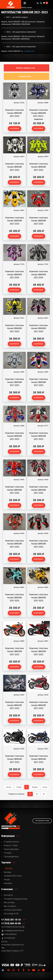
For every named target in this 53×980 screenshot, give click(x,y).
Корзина (8, 883)
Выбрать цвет (25, 76)
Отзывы (8, 853)
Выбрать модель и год (25, 68)
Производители (11, 857)
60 (37, 794)
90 (44, 794)
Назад (19, 787)
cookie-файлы (10, 934)
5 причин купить (12, 842)
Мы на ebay (9, 902)
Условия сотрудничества (16, 899)
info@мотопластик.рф (14, 927)
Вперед (35, 787)
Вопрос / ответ (11, 845)
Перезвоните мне (42, 821)
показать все (29, 51)
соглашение (9, 938)
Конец (45, 787)
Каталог (9, 868)
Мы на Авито (10, 906)
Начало (9, 787)
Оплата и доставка (13, 910)
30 (30, 794)
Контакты (8, 895)
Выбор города (34, 7)
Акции (7, 879)
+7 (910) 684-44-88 (11, 923)
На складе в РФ (11, 914)
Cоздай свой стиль (13, 876)
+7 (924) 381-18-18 (11, 920)
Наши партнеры (11, 849)
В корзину (14, 129)
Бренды (8, 872)
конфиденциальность (14, 931)
